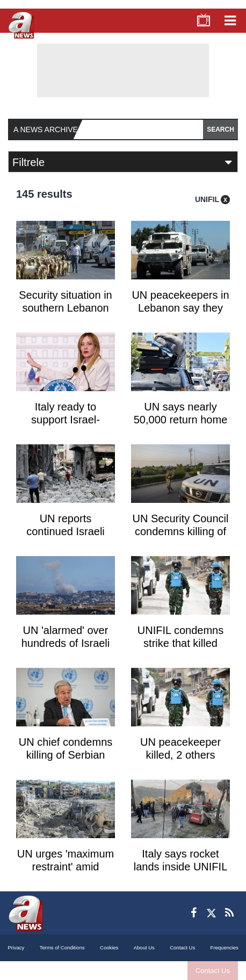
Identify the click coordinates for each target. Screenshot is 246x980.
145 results (44, 194)
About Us (144, 947)
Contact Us (213, 971)
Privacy (16, 947)
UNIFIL (207, 199)
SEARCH (220, 129)
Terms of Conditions (62, 947)
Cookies (109, 947)
